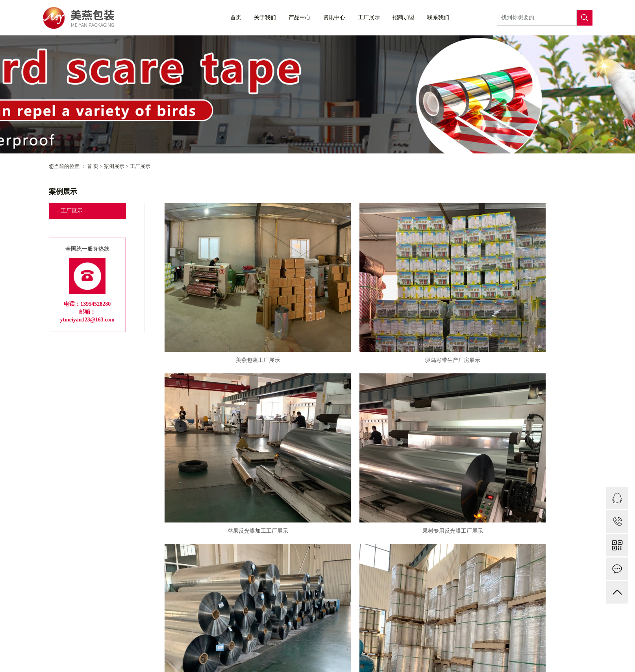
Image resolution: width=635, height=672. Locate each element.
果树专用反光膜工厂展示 (232, 449)
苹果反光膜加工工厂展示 (519, 319)
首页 (236, 18)
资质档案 (232, 660)
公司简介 (115, 660)
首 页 (93, 166)
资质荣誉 (193, 660)
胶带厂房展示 (519, 449)
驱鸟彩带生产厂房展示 (376, 319)
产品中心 (300, 18)
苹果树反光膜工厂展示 (376, 449)
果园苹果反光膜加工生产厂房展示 (232, 578)
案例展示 (114, 166)
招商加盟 (404, 18)
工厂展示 (369, 18)
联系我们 (438, 18)
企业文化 (154, 660)
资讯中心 (334, 18)
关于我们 (265, 18)
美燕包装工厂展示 (232, 319)
